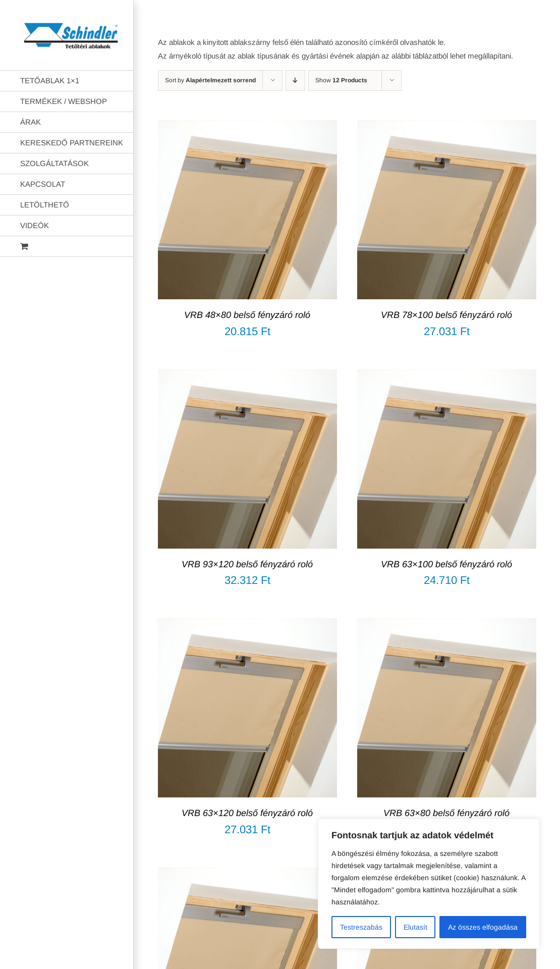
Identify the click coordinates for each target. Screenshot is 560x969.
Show (341, 80)
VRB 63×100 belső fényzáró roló (446, 564)
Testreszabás (361, 927)
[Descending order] (295, 80)
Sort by (210, 80)
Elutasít (415, 927)
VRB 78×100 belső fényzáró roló (446, 315)
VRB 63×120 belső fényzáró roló (247, 813)
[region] (429, 884)
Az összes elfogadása (483, 927)
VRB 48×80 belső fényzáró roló (247, 315)
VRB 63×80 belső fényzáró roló (446, 813)
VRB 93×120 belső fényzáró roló (247, 564)
